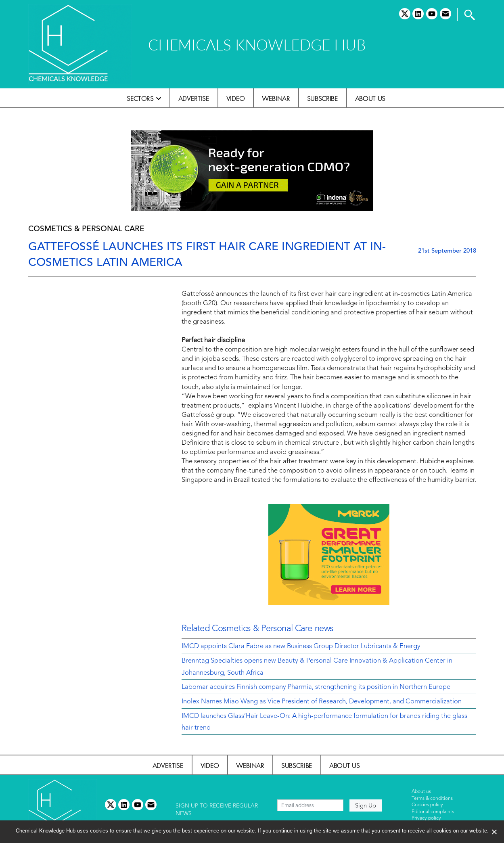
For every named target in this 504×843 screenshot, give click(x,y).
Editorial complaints (433, 812)
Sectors (140, 98)
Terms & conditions (432, 799)
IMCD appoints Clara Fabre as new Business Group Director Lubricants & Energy (301, 646)
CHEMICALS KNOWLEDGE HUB (257, 45)
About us (370, 98)
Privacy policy (426, 818)
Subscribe (323, 98)
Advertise (194, 98)
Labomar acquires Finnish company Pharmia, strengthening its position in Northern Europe (316, 687)
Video (236, 98)
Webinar (276, 98)
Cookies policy (427, 805)
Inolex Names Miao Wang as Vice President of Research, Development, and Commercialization (322, 702)
